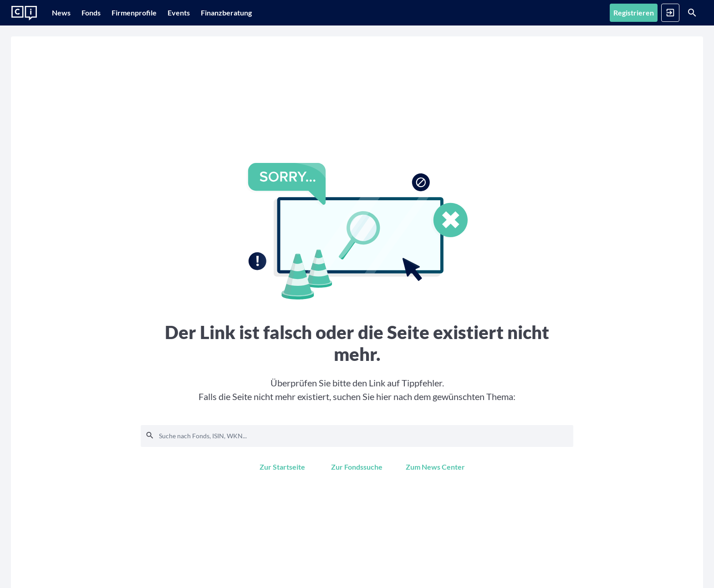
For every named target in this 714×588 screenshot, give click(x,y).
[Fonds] (105, 13)
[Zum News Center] (435, 467)
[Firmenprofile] (157, 13)
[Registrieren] (587, 13)
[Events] (211, 13)
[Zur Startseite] (24, 13)
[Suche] (680, 13)
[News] (66, 13)
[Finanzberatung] (263, 13)
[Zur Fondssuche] (357, 467)
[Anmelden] (635, 13)
